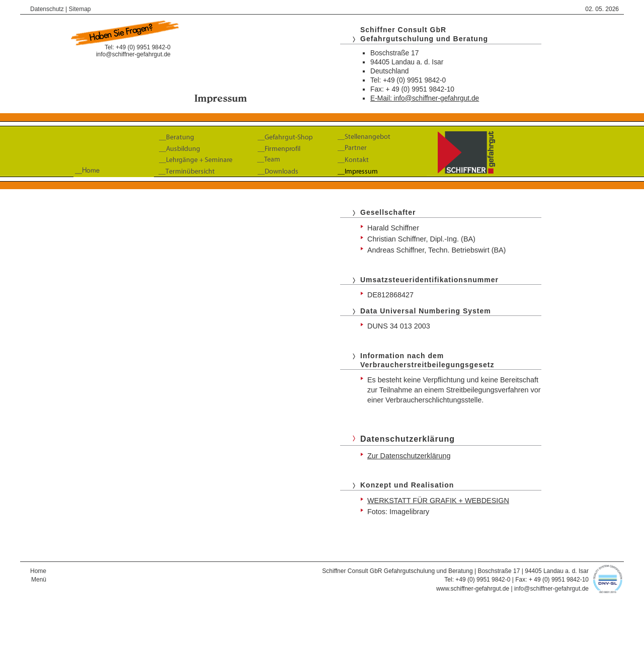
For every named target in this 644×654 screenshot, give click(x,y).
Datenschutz (47, 9)
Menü (39, 580)
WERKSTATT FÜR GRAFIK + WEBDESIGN (438, 501)
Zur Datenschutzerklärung (409, 456)
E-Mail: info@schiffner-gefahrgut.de (425, 98)
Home (38, 571)
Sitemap (80, 9)
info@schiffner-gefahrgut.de (133, 54)
